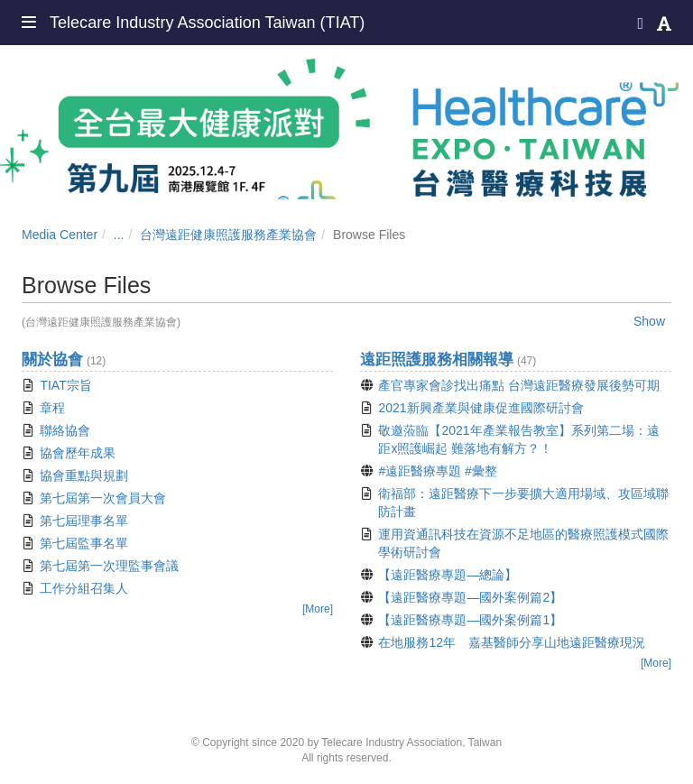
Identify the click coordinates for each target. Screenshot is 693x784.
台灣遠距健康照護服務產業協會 (228, 235)
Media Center (60, 235)
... (119, 235)
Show (649, 321)
